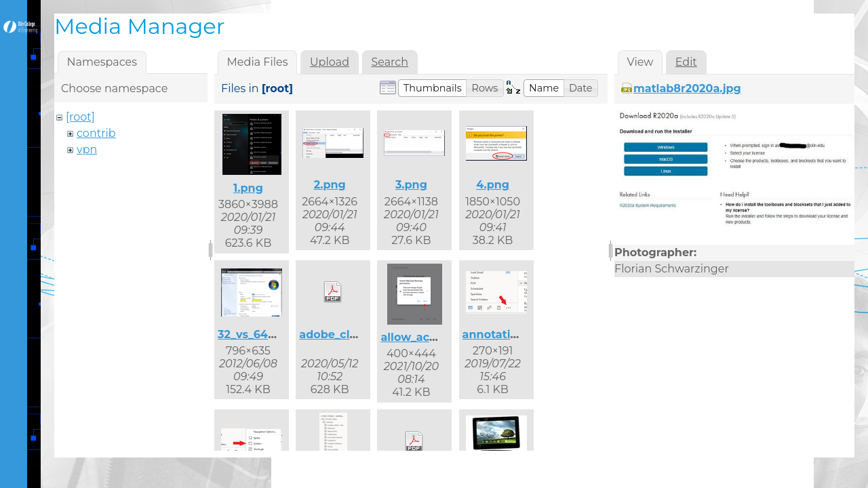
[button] (433, 88)
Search (390, 62)
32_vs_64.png (256, 334)
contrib (96, 133)
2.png (330, 185)
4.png (493, 185)
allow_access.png (430, 337)
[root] (80, 117)
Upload (330, 62)
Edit (686, 62)
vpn (87, 149)
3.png (411, 185)
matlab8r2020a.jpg (687, 88)
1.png (248, 188)
